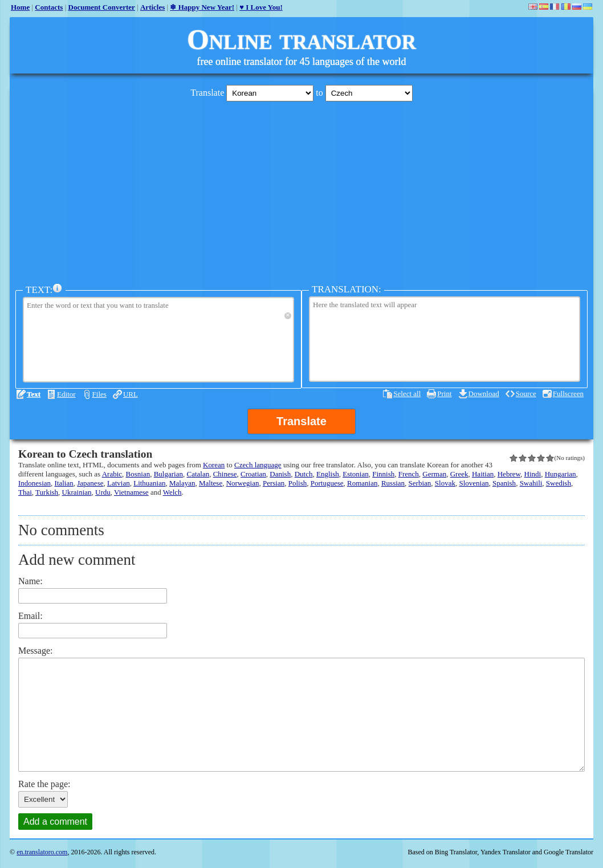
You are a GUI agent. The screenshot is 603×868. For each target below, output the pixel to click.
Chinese (225, 474)
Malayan (182, 483)
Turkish (47, 492)
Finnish (383, 474)
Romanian (362, 483)
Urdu (103, 492)
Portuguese (327, 483)
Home (20, 7)
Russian (393, 483)
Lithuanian (149, 483)
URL (131, 394)
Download (484, 394)
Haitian (483, 474)
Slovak (445, 483)
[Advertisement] (301, 190)
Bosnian (138, 474)
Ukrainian (77, 492)
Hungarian (561, 474)
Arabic (112, 474)
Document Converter (102, 7)
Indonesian (34, 483)
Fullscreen (568, 394)
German (434, 474)
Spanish (504, 483)
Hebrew (509, 474)
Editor (66, 394)
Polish (298, 483)
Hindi (533, 474)
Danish (280, 474)
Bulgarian (168, 474)
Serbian (420, 483)
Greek (459, 474)
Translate (301, 421)
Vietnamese (131, 492)
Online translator (301, 39)
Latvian (119, 483)
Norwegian (243, 483)
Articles (152, 7)
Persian (274, 483)
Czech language (258, 465)
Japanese (90, 483)
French (409, 474)
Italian (64, 483)
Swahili (531, 483)
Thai (25, 492)
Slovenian (474, 483)
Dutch (304, 474)
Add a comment (55, 822)
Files (99, 394)
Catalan (198, 474)
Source (526, 394)
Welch (172, 492)
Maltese (211, 483)
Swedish (559, 483)
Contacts (49, 7)
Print (444, 394)
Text (34, 394)
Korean (214, 465)
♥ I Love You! (261, 7)
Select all (407, 394)
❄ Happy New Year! (202, 7)
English (328, 474)
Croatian (253, 474)
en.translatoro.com (42, 852)
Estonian (356, 474)
